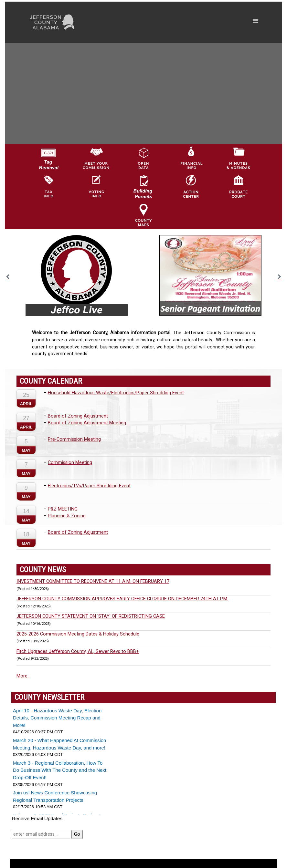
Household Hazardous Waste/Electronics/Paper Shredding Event (116, 393)
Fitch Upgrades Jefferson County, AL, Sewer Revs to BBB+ (78, 651)
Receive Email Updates (37, 818)
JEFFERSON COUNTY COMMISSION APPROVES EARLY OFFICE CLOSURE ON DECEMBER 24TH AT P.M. (122, 599)
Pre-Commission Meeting (74, 439)
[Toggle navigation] (194, 22)
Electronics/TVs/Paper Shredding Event (89, 486)
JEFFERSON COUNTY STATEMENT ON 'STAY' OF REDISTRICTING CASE (91, 616)
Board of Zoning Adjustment (78, 416)
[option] (77, 275)
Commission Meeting (70, 463)
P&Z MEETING (63, 509)
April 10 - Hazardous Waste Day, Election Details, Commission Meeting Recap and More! (57, 718)
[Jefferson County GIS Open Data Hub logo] (143, 158)
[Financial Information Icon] (191, 158)
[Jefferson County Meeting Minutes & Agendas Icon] (239, 158)
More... (23, 676)
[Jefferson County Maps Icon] (143, 215)
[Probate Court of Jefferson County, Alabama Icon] (239, 186)
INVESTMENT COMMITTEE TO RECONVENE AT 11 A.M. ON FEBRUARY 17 (93, 581)
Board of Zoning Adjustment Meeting (87, 423)
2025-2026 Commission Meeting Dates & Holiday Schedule (78, 634)
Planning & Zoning (67, 516)
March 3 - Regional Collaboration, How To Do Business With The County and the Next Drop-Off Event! (60, 770)
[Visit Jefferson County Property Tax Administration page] (48, 186)
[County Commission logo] (96, 158)
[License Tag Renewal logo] (48, 157)
